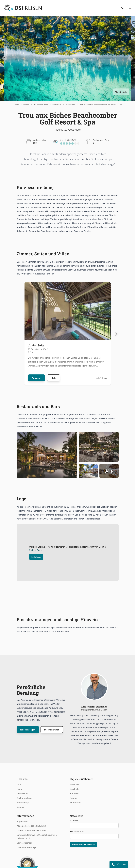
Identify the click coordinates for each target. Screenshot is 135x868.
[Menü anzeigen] (130, 8)
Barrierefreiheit (24, 843)
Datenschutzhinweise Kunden (31, 830)
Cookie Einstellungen (27, 847)
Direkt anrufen (52, 730)
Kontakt (21, 807)
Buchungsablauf (24, 798)
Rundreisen (75, 802)
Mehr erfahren (36, 550)
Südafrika (74, 793)
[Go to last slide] (5, 58)
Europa (73, 798)
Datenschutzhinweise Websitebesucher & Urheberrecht (37, 836)
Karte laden (36, 557)
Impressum (22, 821)
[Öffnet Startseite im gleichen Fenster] (23, 8)
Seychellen (75, 789)
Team (19, 789)
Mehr (54, 378)
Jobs (19, 784)
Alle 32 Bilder (121, 92)
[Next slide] (130, 58)
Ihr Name (74, 821)
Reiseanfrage (23, 802)
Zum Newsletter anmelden (84, 844)
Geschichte (22, 793)
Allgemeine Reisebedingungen (31, 826)
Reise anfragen (28, 730)
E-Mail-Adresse (77, 831)
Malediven (75, 784)
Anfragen (36, 378)
